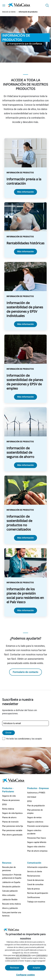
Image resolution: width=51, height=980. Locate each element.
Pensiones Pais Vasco (37, 838)
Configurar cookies (25, 975)
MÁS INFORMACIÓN (23, 955)
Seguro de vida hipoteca (12, 813)
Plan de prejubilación (36, 806)
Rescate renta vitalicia (11, 904)
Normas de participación (38, 893)
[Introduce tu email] (26, 723)
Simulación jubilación (11, 887)
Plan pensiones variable (12, 830)
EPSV (4, 805)
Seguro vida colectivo (36, 847)
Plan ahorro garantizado (12, 835)
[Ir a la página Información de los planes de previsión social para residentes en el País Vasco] (26, 582)
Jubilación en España (11, 882)
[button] (47, 5)
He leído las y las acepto (24, 739)
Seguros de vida (9, 796)
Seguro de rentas (34, 817)
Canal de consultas (35, 884)
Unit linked (32, 797)
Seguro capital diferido (37, 842)
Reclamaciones (34, 876)
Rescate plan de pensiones (9, 869)
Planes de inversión (10, 822)
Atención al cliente (9, 12)
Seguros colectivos (35, 822)
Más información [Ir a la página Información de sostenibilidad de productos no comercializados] (26, 538)
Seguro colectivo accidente (34, 832)
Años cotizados (9, 895)
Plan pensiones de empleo (35, 812)
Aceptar (36, 968)
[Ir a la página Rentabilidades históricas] (26, 230)
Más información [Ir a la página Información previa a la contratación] (26, 192)
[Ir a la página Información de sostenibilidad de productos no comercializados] (26, 510)
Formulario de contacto (26, 672)
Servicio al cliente (35, 872)
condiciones (24, 739)
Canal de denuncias (35, 880)
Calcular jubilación (10, 891)
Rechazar (15, 968)
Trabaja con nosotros (36, 902)
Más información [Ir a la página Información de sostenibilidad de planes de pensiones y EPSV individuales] (26, 324)
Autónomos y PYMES (36, 793)
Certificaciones (34, 897)
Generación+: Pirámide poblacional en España (12, 876)
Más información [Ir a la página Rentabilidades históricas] (26, 252)
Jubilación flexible (10, 900)
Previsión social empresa (38, 826)
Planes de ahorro (9, 817)
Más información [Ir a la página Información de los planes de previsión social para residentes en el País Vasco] (26, 610)
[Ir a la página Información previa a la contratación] (26, 168)
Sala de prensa (33, 889)
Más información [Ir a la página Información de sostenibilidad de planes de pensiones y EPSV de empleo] (26, 397)
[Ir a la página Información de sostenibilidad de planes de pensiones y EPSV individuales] (26, 296)
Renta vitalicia (8, 809)
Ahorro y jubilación (10, 908)
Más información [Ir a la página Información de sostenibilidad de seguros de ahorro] (26, 465)
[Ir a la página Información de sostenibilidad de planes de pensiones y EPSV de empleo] (26, 369)
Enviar (9, 733)
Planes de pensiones (11, 800)
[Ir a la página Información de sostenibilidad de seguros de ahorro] (26, 439)
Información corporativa (37, 867)
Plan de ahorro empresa (37, 851)
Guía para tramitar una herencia (12, 914)
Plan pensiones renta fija (13, 826)
